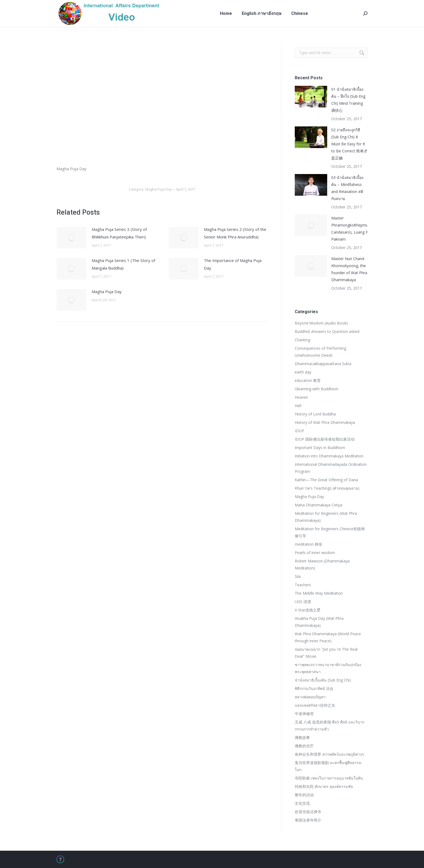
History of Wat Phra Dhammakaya (325, 422)
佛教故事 (302, 737)
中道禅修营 (304, 714)
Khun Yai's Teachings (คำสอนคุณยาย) (327, 488)
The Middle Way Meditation (319, 593)
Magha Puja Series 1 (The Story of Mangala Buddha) (123, 264)
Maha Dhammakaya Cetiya (319, 505)
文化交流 (302, 803)
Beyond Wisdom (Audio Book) (321, 323)
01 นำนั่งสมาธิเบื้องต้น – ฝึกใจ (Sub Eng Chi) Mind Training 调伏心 (348, 100)
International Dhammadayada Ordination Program (331, 468)
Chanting (302, 340)
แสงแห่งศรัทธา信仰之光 (315, 705)
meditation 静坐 (309, 544)
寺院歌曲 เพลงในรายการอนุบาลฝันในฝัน (329, 778)
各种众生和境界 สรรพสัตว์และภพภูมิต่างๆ (329, 754)
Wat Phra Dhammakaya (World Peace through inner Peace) (328, 637)
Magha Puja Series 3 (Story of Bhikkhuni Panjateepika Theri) (119, 233)
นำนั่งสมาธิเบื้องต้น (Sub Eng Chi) (323, 680)
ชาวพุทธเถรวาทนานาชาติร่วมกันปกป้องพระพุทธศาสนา (328, 668)
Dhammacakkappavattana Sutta (323, 364)
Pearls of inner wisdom (315, 553)
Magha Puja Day (159, 189)
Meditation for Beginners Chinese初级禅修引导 (330, 532)
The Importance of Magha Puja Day (233, 264)
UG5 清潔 (303, 602)
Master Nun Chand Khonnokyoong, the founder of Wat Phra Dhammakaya (349, 269)
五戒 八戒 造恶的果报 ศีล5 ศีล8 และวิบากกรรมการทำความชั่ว (329, 725)
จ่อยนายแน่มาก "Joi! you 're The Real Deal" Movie (326, 653)
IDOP (299, 431)
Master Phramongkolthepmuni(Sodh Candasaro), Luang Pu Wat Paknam (356, 229)
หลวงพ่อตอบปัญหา (310, 697)
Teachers (303, 585)
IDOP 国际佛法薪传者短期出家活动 (325, 439)
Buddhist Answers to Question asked (327, 331)
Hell (298, 406)
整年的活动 (304, 795)
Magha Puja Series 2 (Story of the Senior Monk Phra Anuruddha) (235, 233)
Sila (298, 576)
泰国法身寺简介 (308, 820)
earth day (303, 372)
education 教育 (308, 380)
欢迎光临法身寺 (308, 812)
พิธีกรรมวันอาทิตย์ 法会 (314, 688)
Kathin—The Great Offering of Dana (326, 480)
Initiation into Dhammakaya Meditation (329, 456)
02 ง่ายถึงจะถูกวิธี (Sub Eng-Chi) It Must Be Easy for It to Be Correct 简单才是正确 (349, 144)
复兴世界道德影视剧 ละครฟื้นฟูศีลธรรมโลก (328, 766)
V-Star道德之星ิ (308, 610)
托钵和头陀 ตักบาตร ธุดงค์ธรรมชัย (324, 786)
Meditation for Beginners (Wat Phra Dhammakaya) (326, 517)
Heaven (301, 397)
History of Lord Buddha (315, 414)
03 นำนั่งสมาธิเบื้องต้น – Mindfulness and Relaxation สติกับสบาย (347, 188)
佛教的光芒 (304, 746)
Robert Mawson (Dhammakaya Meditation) (322, 564)
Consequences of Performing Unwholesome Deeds (320, 352)
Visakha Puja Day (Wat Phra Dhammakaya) (319, 622)
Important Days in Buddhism (320, 448)
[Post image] (71, 238)
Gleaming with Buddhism (317, 389)
